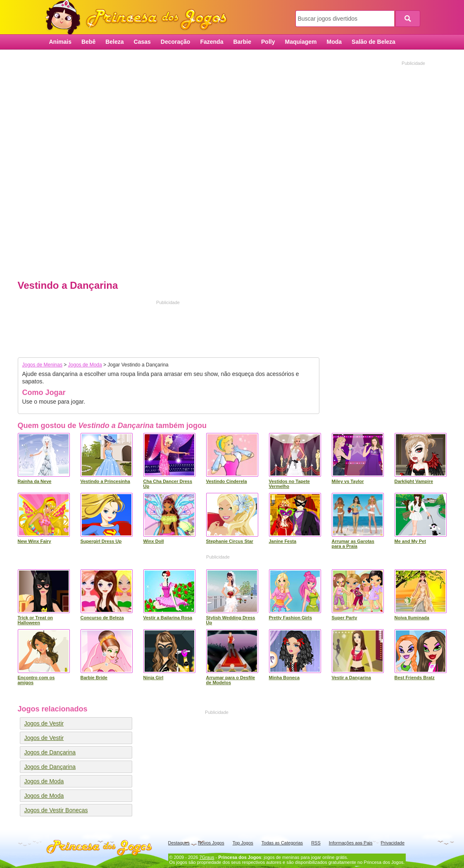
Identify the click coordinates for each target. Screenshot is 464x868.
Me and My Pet (410, 541)
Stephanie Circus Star (230, 541)
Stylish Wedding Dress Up (231, 620)
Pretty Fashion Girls (291, 618)
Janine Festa (283, 541)
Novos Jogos (211, 843)
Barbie (242, 42)
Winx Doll (154, 541)
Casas (142, 42)
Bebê (88, 42)
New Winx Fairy (35, 541)
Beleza (114, 42)
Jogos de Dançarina (50, 752)
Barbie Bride (94, 678)
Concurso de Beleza (102, 618)
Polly (268, 42)
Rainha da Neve (35, 481)
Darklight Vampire (414, 481)
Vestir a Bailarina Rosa (168, 618)
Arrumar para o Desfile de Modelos (231, 680)
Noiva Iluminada (412, 618)
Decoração (176, 42)
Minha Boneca (284, 678)
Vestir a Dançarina (351, 678)
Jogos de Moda (85, 365)
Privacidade (393, 843)
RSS (316, 843)
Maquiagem (301, 42)
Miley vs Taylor (348, 481)
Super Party (345, 618)
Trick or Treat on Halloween (36, 620)
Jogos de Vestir (44, 723)
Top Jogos (243, 843)
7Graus (207, 857)
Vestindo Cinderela (227, 481)
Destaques (179, 843)
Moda (334, 42)
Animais (60, 42)
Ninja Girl (153, 678)
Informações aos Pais (351, 843)
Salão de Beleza (374, 42)
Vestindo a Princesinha (105, 481)
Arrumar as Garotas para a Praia (353, 544)
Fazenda (212, 42)
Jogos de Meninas (42, 365)
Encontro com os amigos (36, 680)
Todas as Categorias (282, 843)
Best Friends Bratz (415, 678)
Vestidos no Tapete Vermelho (289, 484)
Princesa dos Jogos (139, 18)
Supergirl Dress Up (101, 541)
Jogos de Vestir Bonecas (56, 810)
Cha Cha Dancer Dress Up (168, 484)
